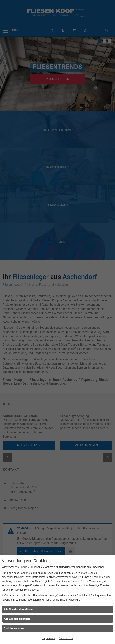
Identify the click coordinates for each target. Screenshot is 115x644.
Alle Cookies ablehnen (17, 619)
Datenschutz (66, 638)
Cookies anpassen (14, 628)
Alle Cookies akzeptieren (18, 609)
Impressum (48, 638)
